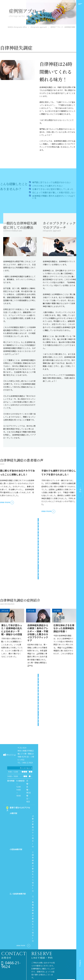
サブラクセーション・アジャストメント (30, 961)
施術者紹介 (8, 956)
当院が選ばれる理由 (10, 938)
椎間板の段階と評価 (30, 968)
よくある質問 (9, 960)
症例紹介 (67, 933)
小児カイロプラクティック (52, 934)
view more (5, 502)
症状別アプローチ (50, 947)
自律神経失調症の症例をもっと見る (36, 632)
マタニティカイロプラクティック (52, 941)
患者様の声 (67, 937)
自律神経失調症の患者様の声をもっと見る (36, 525)
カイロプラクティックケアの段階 (30, 952)
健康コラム (26, 972)
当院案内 (7, 952)
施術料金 (7, 948)
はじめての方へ (10, 944)
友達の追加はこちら (45, 903)
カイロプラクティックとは (30, 945)
